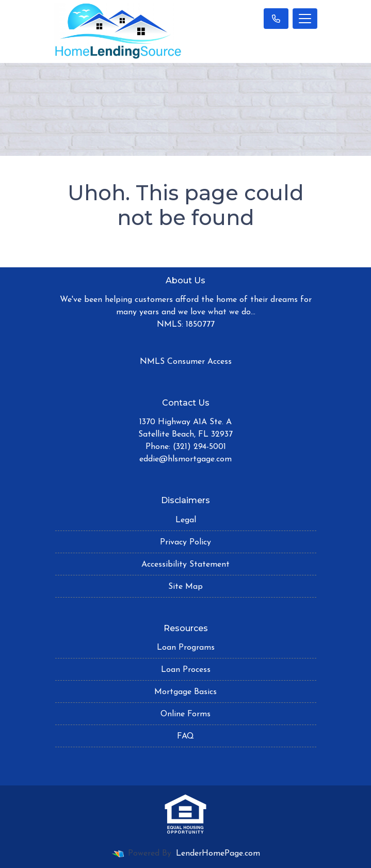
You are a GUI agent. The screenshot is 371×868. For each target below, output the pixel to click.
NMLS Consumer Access (186, 362)
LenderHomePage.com (218, 854)
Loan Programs (186, 648)
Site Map (185, 587)
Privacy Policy (185, 542)
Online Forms (185, 714)
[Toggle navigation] (305, 19)
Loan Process (186, 670)
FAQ (185, 736)
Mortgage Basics (185, 692)
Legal (186, 520)
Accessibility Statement (185, 565)
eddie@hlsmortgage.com (185, 459)
